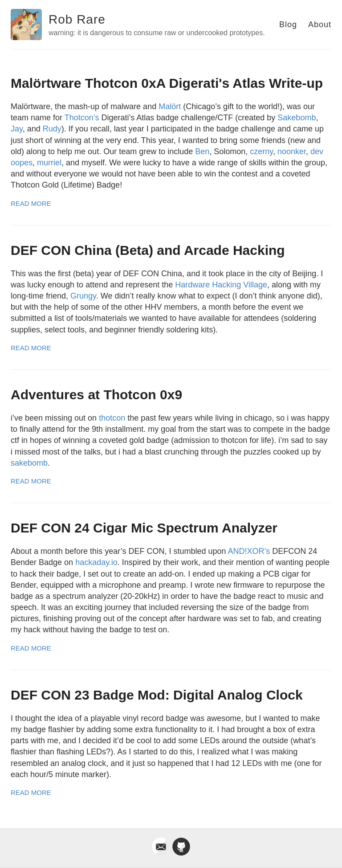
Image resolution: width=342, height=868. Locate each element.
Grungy (83, 296)
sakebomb (29, 463)
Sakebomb (297, 118)
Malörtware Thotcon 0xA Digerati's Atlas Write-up (167, 83)
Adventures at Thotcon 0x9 (96, 395)
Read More (31, 203)
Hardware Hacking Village (221, 285)
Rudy (52, 129)
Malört (170, 106)
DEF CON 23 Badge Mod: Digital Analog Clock (157, 695)
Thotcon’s (82, 118)
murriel (49, 163)
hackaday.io (96, 562)
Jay (17, 129)
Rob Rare (77, 19)
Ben (202, 151)
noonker (292, 151)
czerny (261, 151)
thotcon (112, 418)
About (320, 25)
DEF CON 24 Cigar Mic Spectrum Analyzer (144, 528)
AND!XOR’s (249, 551)
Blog (288, 25)
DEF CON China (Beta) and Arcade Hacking (148, 250)
